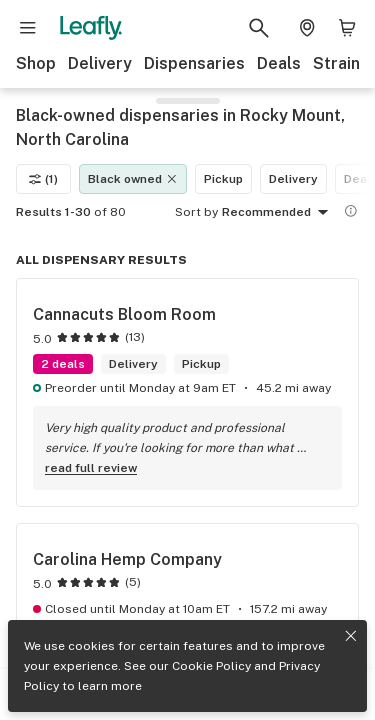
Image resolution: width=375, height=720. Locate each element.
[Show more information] (351, 211)
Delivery (100, 63)
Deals (279, 63)
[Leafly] (91, 28)
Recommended (278, 213)
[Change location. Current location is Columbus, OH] (307, 28)
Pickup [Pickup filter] (223, 179)
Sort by (196, 212)
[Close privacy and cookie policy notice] (351, 636)
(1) (43, 179)
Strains (341, 63)
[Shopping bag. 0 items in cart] (347, 28)
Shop (36, 63)
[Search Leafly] (259, 28)
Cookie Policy (211, 666)
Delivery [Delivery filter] (293, 179)
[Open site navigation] (28, 28)
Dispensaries (194, 63)
